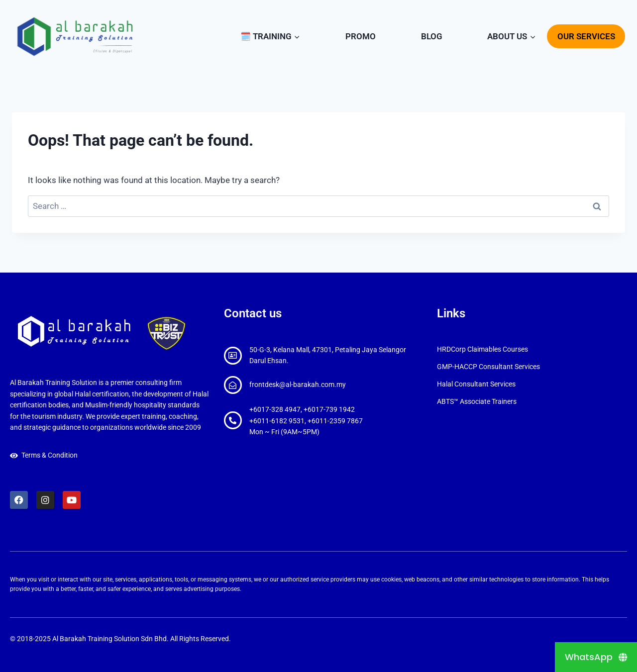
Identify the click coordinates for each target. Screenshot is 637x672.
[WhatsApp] (596, 657)
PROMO (361, 36)
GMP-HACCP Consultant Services (488, 367)
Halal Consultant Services (476, 384)
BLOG (432, 36)
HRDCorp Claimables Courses (482, 349)
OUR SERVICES (586, 36)
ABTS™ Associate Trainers (477, 401)
